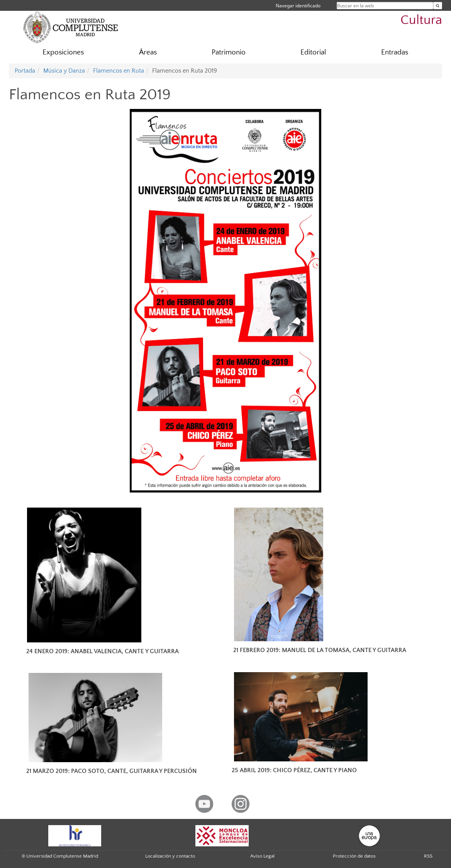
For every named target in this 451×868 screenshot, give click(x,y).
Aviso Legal (262, 856)
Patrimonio (229, 52)
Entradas (395, 52)
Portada (25, 71)
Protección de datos (354, 856)
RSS (428, 856)
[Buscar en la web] (438, 6)
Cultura (421, 20)
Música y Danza (64, 71)
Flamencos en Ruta (119, 71)
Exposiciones (63, 52)
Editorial (313, 52)
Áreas (148, 52)
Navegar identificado (298, 6)
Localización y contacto (170, 856)
